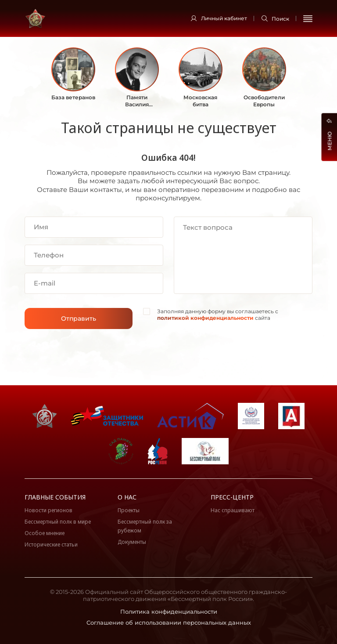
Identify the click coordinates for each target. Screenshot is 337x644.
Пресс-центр (232, 497)
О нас (127, 497)
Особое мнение (45, 533)
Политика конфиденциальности (169, 611)
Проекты (129, 510)
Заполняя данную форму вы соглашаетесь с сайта (218, 315)
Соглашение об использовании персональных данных (169, 622)
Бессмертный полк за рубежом (145, 526)
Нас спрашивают (233, 510)
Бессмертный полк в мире (58, 522)
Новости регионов (48, 510)
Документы (132, 542)
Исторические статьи (51, 545)
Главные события (55, 497)
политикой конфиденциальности (205, 318)
